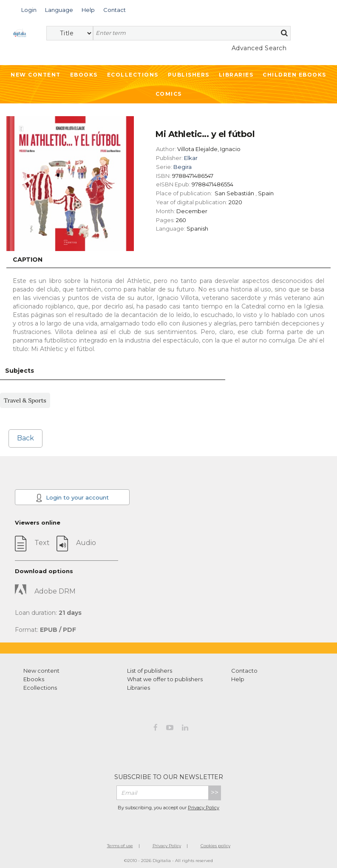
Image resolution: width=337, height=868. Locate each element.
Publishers (189, 75)
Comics (169, 94)
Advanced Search (259, 48)
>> (215, 792)
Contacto (244, 671)
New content (41, 671)
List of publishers (150, 671)
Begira (183, 167)
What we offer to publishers (165, 679)
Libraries (236, 75)
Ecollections (133, 75)
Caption (28, 260)
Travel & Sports (25, 400)
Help (238, 679)
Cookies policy (215, 846)
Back (25, 438)
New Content (36, 75)
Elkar (191, 158)
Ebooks (84, 75)
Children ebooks (295, 75)
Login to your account (72, 498)
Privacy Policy (204, 808)
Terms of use (120, 846)
